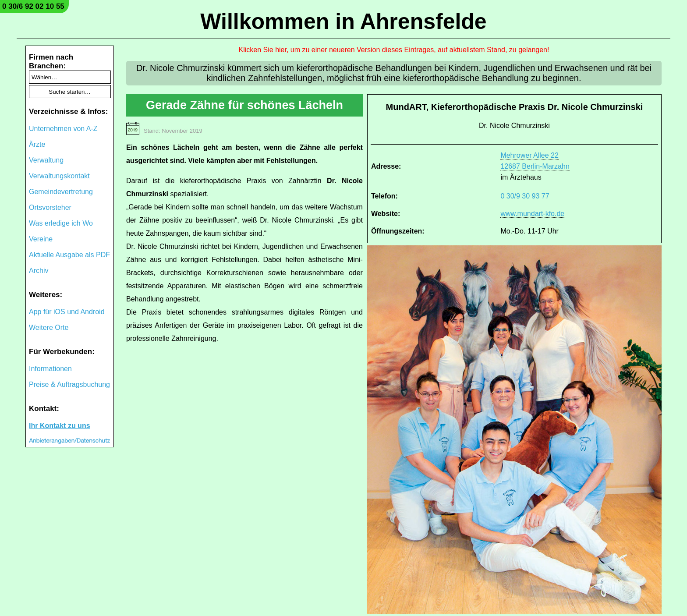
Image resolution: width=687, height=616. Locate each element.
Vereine (41, 239)
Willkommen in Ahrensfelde (343, 21)
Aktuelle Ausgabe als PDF (69, 255)
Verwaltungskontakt (59, 176)
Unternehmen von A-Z (63, 129)
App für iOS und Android (67, 312)
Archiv (39, 271)
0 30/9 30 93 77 (525, 196)
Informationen (50, 369)
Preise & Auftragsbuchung (69, 384)
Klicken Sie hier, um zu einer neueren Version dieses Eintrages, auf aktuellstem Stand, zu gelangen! (394, 50)
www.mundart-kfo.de (532, 214)
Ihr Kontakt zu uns (60, 426)
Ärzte (37, 144)
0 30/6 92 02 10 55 (33, 6)
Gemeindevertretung (61, 192)
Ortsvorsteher (50, 207)
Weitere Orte (49, 327)
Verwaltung (46, 160)
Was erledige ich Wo (61, 223)
